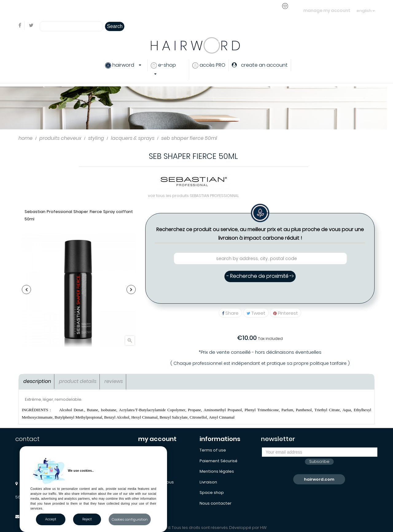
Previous (26, 290)
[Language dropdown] (366, 8)
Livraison (208, 482)
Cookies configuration (130, 519)
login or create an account (101, 10)
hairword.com (319, 479)
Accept (51, 519)
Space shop (212, 493)
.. (129, 10)
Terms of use (213, 450)
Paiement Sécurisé (218, 461)
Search (115, 26)
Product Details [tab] (78, 381)
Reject (87, 519)
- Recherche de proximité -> (260, 276)
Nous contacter (216, 503)
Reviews (114, 381)
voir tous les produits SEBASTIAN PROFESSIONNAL (193, 196)
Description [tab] (37, 381)
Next (131, 290)
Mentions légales (217, 471)
